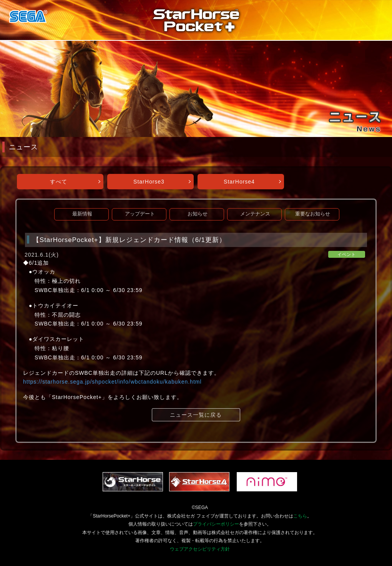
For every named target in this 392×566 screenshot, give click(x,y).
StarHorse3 (149, 182)
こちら (300, 516)
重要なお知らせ (313, 214)
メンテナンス (255, 214)
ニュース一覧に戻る (196, 415)
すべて (59, 182)
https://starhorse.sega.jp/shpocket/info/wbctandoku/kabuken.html (112, 382)
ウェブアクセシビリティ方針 (200, 549)
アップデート (140, 214)
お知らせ (198, 214)
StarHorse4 (239, 182)
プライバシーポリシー (216, 524)
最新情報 (82, 214)
